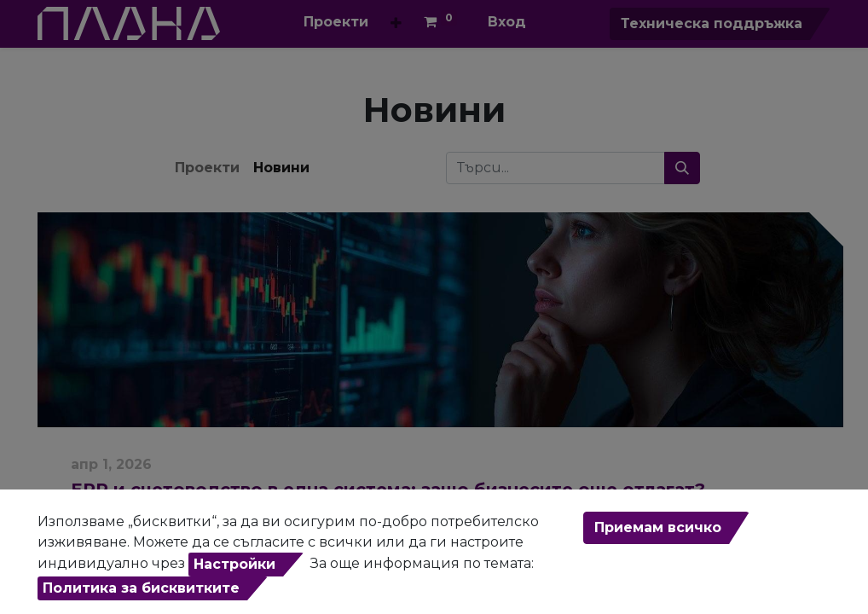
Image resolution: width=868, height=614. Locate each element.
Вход (507, 22)
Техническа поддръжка (712, 23)
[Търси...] (682, 168)
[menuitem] (336, 22)
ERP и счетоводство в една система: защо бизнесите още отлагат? (388, 489)
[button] (396, 24)
